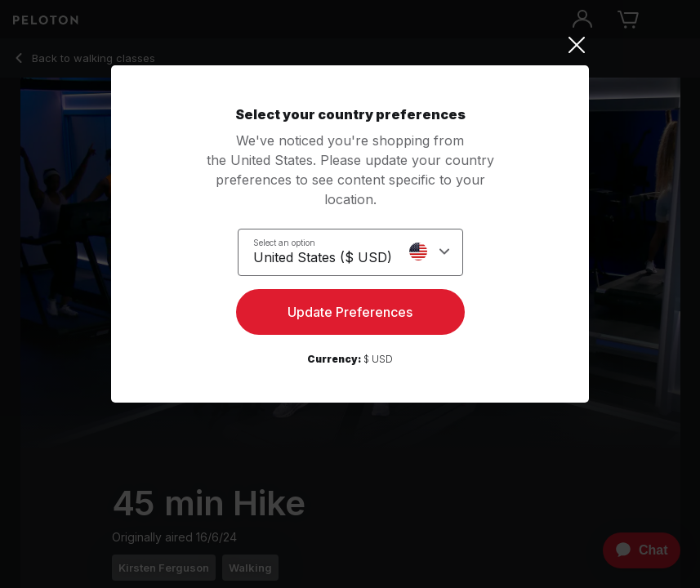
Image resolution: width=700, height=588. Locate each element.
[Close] (350, 45)
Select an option (284, 243)
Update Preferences (350, 312)
